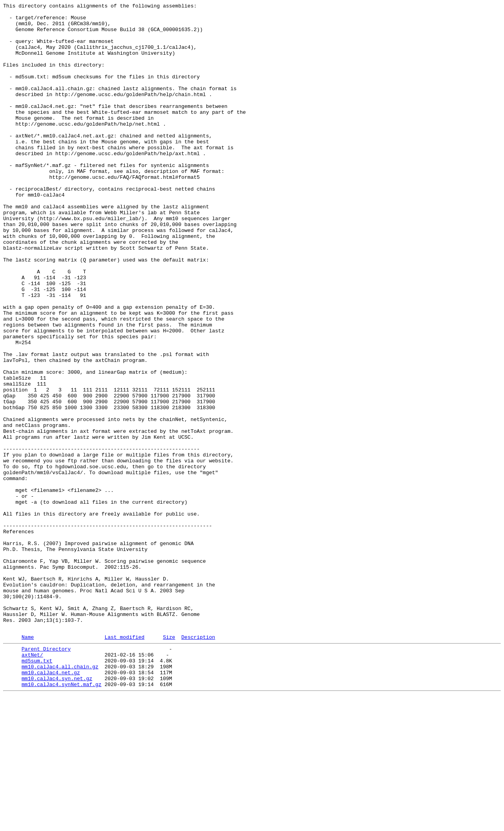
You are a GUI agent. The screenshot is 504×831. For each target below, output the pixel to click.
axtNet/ (32, 783)
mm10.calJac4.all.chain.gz (60, 798)
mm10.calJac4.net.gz (51, 805)
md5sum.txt (37, 790)
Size (169, 763)
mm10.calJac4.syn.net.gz (57, 812)
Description (198, 763)
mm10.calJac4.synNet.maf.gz (62, 819)
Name (28, 763)
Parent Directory (46, 776)
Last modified (124, 763)
